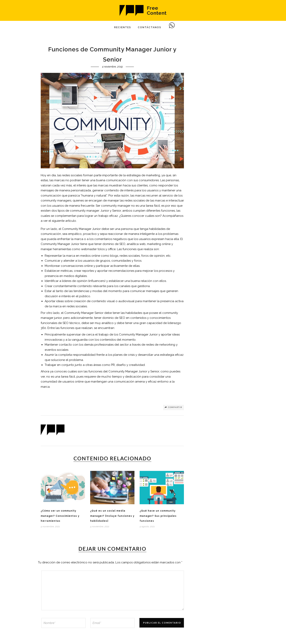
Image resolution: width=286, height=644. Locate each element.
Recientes (123, 27)
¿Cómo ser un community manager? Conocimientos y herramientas (60, 516)
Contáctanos (150, 27)
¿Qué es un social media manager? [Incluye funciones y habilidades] (112, 516)
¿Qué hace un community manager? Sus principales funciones (158, 516)
